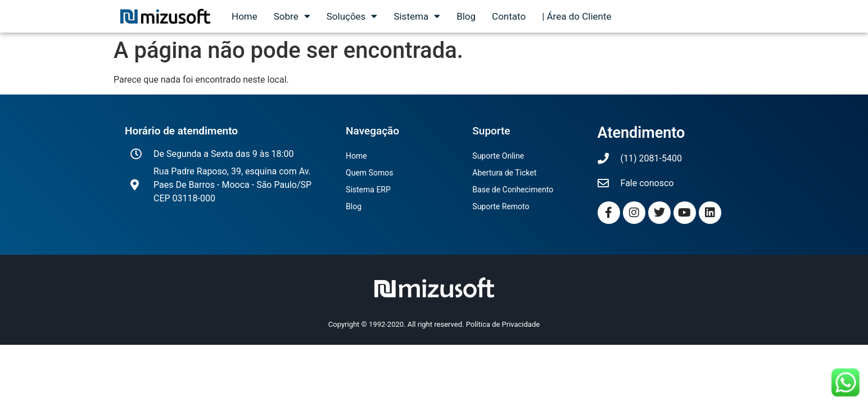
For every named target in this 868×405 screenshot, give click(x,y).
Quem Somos (369, 173)
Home (245, 16)
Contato (509, 16)
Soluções (352, 16)
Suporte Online (498, 156)
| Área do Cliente (577, 16)
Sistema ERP (368, 190)
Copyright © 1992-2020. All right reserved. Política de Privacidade (434, 324)
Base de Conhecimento (513, 190)
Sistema (417, 16)
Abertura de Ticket (504, 173)
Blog (466, 16)
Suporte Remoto (501, 206)
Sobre (292, 16)
